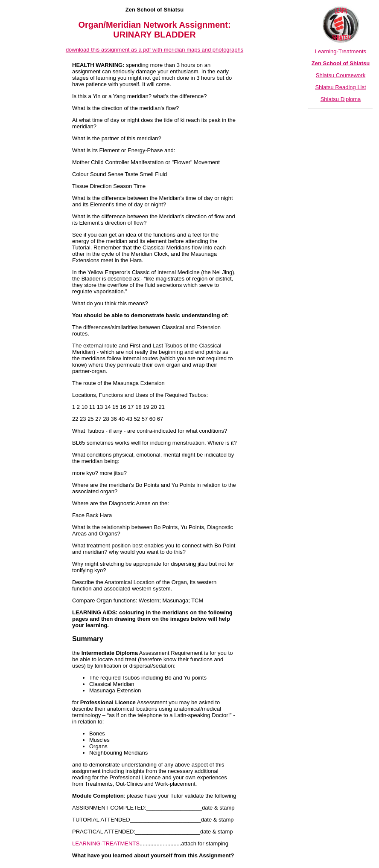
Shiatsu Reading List (340, 87)
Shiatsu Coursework (341, 75)
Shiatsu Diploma (341, 99)
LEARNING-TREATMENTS (106, 843)
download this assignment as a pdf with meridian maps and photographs (155, 50)
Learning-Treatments (341, 51)
